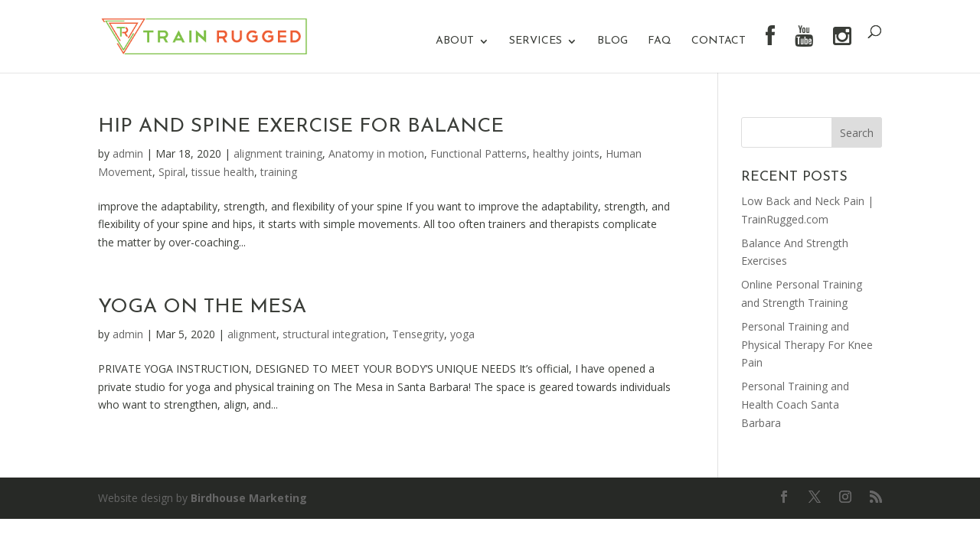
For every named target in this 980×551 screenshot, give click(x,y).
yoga (462, 334)
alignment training (278, 153)
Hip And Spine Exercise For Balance (301, 127)
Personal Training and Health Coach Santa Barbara (795, 404)
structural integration (334, 334)
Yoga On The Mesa (202, 307)
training (279, 172)
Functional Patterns (479, 153)
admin (128, 153)
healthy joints (566, 153)
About (455, 41)
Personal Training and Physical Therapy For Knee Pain (807, 345)
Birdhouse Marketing (249, 498)
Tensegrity (418, 334)
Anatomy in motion (376, 153)
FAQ (660, 41)
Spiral (172, 172)
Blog (612, 41)
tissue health (223, 172)
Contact (719, 41)
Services (536, 41)
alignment (252, 334)
